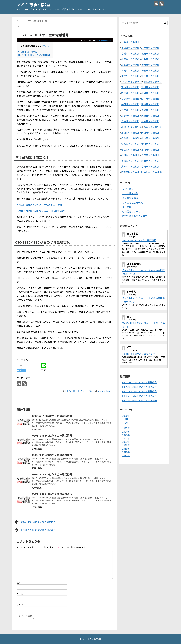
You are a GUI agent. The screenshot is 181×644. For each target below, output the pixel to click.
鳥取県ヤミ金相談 (153, 127)
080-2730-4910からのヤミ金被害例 (35, 55)
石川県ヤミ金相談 (150, 87)
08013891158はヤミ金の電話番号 (139, 382)
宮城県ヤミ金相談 (130, 53)
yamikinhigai (104, 391)
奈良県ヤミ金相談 (150, 121)
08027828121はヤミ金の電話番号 (139, 391)
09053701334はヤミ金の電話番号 (139, 387)
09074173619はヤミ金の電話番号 (139, 400)
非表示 (46, 46)
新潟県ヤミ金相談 (153, 82)
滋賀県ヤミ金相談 (150, 110)
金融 (90, 391)
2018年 (126, 452)
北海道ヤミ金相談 (130, 42)
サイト (20, 604)
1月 (126, 423)
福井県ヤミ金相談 (130, 93)
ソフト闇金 (128, 189)
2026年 (126, 416)
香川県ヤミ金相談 (150, 144)
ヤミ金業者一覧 (130, 193)
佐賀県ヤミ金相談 (150, 155)
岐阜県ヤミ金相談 (150, 99)
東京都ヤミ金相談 (130, 76)
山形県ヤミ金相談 (130, 59)
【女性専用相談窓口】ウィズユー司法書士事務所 (41, 211)
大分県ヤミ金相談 (130, 166)
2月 (126, 419)
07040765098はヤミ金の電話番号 (35, 530)
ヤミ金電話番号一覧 (103, 40)
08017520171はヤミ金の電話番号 (52, 494)
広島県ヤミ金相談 (130, 138)
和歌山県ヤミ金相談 (132, 127)
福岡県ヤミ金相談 (130, 155)
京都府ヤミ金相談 (130, 116)
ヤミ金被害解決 (130, 198)
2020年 (126, 445)
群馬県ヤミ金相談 (130, 70)
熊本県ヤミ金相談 (150, 161)
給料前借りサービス (132, 211)
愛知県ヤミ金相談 (150, 104)
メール (20, 594)
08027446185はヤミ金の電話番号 (35, 522)
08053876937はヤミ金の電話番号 (52, 474)
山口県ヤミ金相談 (150, 138)
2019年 (126, 449)
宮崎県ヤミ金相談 (150, 166)
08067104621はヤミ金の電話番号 (52, 455)
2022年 (126, 438)
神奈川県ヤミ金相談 (132, 82)
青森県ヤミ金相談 (130, 48)
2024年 (126, 432)
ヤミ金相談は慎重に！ (29, 52)
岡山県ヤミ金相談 (150, 133)
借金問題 (127, 207)
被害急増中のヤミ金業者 (135, 216)
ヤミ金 (83, 391)
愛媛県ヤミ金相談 (130, 150)
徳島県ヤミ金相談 (130, 144)
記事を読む (37, 429)
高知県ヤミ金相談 (150, 150)
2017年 (126, 455)
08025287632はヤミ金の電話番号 (139, 396)
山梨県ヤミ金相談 (150, 93)
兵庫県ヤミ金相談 (130, 121)
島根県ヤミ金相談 (130, 133)
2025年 (126, 428)
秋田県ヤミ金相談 (150, 53)
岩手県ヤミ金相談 (150, 48)
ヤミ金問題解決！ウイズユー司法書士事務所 (39, 204)
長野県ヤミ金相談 (130, 99)
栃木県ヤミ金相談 (150, 65)
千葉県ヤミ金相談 (150, 76)
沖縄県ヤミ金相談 (153, 172)
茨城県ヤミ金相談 (130, 65)
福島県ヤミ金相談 (150, 59)
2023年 (126, 435)
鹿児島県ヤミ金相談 (132, 172)
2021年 (126, 442)
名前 (19, 583)
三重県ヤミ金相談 (130, 110)
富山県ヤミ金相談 (130, 87)
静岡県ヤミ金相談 (130, 104)
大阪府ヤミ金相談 (150, 116)
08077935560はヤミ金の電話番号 (52, 435)
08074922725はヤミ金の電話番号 (139, 240)
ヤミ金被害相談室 (34, 4)
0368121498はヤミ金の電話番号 (138, 354)
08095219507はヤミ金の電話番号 (52, 416)
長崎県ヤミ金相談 (130, 161)
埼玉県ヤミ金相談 (150, 70)
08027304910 (72, 391)
